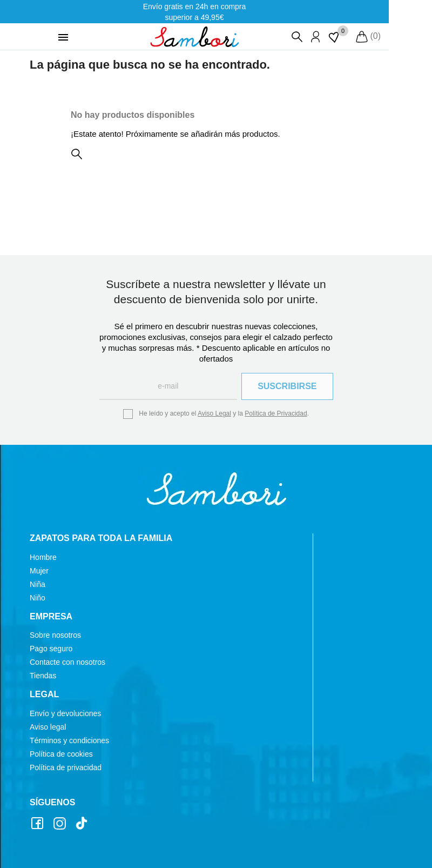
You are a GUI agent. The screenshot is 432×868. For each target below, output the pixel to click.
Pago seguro (51, 649)
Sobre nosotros (55, 635)
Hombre (43, 557)
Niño (38, 598)
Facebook (39, 824)
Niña (38, 584)
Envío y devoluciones (65, 713)
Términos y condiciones (69, 740)
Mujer (39, 571)
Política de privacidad (66, 767)
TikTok (83, 824)
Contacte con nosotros (67, 662)
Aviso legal (48, 727)
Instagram (61, 824)
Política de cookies (61, 754)
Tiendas (43, 676)
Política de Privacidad (276, 413)
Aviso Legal (214, 413)
